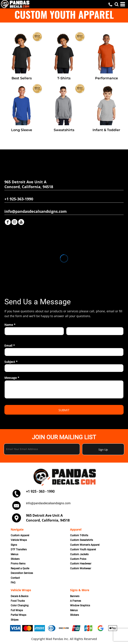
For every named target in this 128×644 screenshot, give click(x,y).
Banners (75, 596)
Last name (72, 337)
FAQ (13, 583)
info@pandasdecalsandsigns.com (48, 503)
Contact (15, 578)
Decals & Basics (20, 596)
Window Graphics (80, 605)
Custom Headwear (81, 564)
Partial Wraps (18, 615)
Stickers (15, 559)
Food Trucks (18, 601)
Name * (10, 325)
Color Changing (20, 605)
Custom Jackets (79, 554)
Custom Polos (78, 559)
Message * (12, 378)
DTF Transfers (19, 550)
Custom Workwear (81, 568)
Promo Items (18, 564)
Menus (14, 554)
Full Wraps (17, 610)
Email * (10, 345)
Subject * (11, 362)
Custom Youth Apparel (83, 550)
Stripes (15, 620)
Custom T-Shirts (79, 535)
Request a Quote (20, 568)
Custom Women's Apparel (85, 545)
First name (11, 337)
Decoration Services (22, 573)
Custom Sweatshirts (82, 540)
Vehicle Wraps (19, 540)
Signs (14, 545)
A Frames (76, 601)
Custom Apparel (20, 535)
